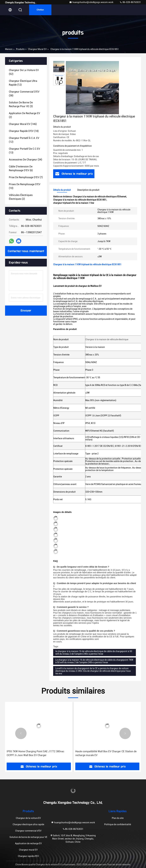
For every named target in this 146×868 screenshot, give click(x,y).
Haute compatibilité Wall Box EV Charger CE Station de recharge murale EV (106, 753)
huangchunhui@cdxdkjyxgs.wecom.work (91, 2)
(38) (24, 94)
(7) (26, 177)
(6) (21, 168)
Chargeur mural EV (37, 49)
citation (40, 10)
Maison (9, 49)
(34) (25, 160)
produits (20, 49)
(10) (25, 186)
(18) (24, 131)
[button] (21, 733)
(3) (21, 104)
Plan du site (118, 818)
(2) (24, 115)
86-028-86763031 (130, 2)
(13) (24, 151)
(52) (24, 72)
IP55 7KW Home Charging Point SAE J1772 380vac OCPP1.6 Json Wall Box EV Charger (35, 753)
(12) (23, 83)
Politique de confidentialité (118, 824)
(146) (23, 124)
